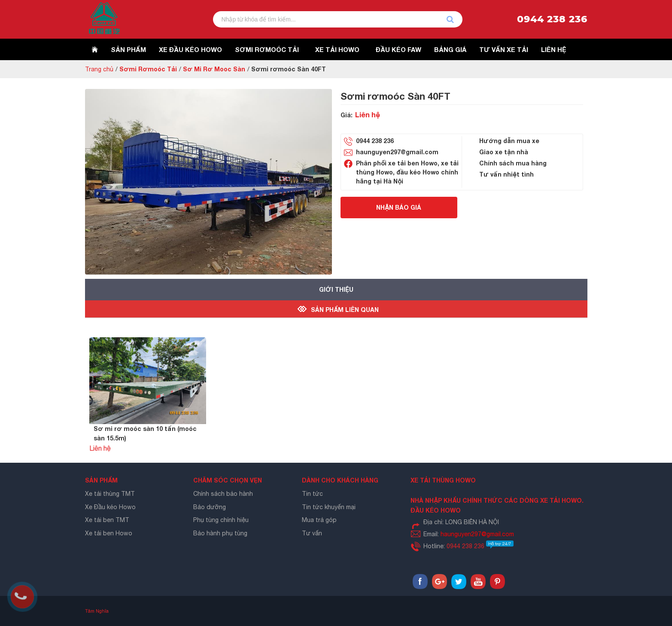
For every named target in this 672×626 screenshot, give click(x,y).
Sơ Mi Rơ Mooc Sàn (214, 69)
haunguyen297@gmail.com (397, 152)
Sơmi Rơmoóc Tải (148, 69)
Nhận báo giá (399, 207)
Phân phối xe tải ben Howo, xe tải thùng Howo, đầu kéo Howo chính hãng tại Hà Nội (407, 172)
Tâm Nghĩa (97, 611)
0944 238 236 (552, 19)
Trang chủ (99, 69)
